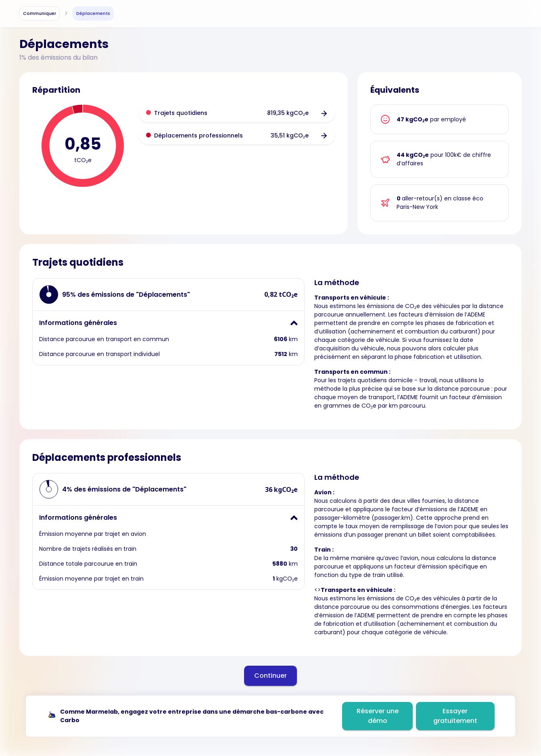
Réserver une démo (378, 716)
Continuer (270, 676)
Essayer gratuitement (455, 716)
